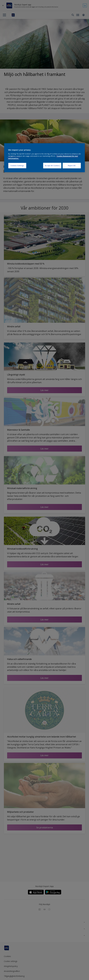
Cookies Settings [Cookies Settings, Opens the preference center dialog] (17, 166)
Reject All (72, 166)
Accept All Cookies (52, 166)
